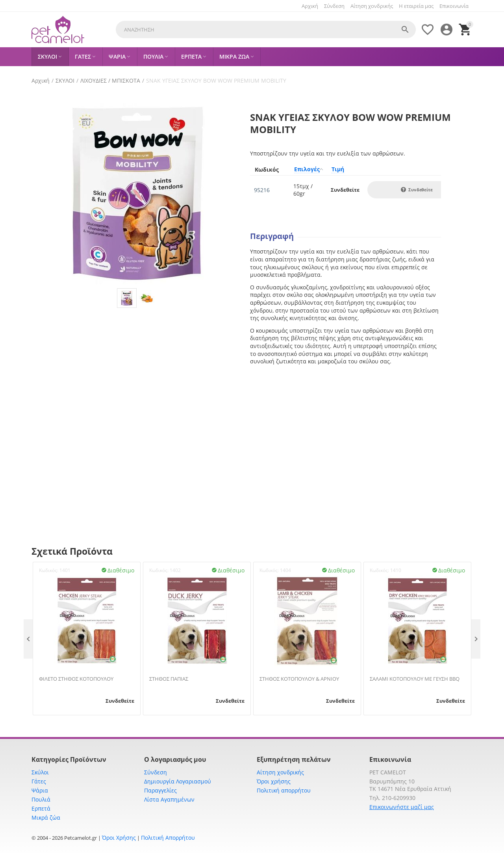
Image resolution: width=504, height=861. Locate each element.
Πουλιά (41, 799)
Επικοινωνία (454, 6)
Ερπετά (41, 808)
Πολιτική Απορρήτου (168, 838)
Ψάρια (40, 790)
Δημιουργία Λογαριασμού (178, 781)
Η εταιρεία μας (416, 6)
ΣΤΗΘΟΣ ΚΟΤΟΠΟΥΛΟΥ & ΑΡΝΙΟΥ (299, 679)
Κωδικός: (49, 570)
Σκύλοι (40, 772)
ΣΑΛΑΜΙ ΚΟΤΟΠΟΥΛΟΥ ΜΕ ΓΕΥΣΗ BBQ (415, 679)
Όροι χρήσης (274, 781)
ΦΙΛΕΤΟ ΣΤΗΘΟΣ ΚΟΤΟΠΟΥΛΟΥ (76, 679)
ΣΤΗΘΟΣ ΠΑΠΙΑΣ (169, 679)
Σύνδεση (334, 6)
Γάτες (39, 781)
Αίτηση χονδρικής (372, 6)
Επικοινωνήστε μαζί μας (402, 807)
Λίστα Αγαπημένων (169, 799)
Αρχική (310, 6)
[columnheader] (270, 169)
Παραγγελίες (160, 790)
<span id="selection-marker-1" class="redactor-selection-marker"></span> (346, 432)
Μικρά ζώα (46, 817)
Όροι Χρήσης (119, 838)
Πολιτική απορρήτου (284, 790)
